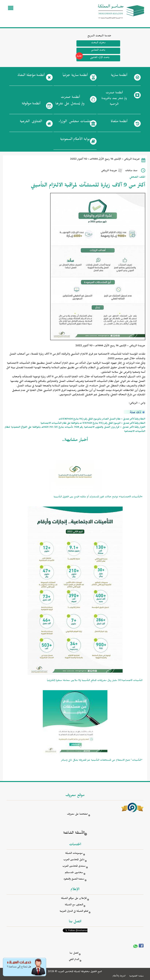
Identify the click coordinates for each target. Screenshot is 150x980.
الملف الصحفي (137, 177)
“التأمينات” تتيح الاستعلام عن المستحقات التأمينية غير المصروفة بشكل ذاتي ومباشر (102, 761)
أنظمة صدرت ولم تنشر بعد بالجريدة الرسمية (114, 99)
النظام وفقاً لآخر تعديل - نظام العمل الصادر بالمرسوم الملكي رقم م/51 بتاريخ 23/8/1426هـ (102, 419)
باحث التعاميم (98, 50)
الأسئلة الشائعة (74, 833)
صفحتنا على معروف (77, 814)
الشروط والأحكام (119, 976)
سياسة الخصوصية (136, 976)
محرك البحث (98, 43)
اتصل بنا (74, 953)
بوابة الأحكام (75, 140)
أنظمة (119, 76)
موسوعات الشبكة (74, 854)
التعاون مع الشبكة (74, 905)
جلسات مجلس (75, 122)
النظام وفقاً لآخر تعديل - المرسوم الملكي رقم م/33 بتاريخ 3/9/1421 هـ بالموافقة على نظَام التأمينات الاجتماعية (93, 424)
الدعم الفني (74, 960)
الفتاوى (31, 122)
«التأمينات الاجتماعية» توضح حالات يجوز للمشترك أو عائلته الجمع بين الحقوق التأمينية (98, 497)
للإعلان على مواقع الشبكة (74, 899)
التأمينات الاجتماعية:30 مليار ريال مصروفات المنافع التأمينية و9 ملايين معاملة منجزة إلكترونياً (95, 681)
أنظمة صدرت (70, 101)
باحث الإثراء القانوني (93, 58)
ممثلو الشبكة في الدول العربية (74, 912)
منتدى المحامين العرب (74, 867)
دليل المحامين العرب (74, 860)
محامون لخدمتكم (74, 873)
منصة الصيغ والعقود (74, 879)
